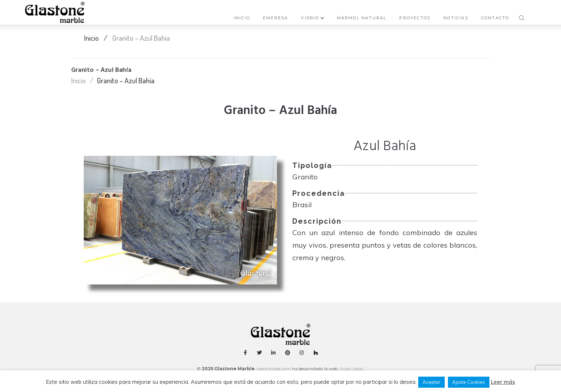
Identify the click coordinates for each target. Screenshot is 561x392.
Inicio (91, 38)
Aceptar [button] (431, 382)
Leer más (503, 382)
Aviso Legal (351, 369)
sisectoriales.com (274, 369)
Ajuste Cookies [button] (469, 382)
